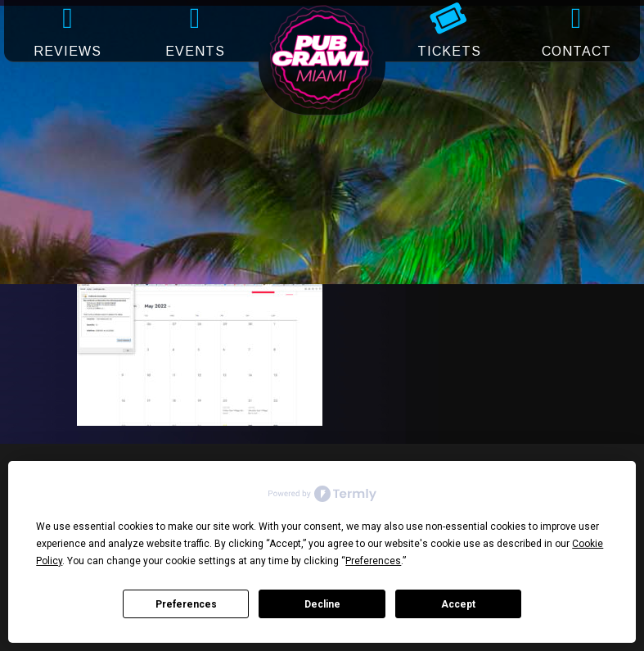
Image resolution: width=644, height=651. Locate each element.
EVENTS (195, 51)
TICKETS (449, 51)
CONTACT (576, 51)
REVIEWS (68, 51)
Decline (322, 604)
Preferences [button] (373, 561)
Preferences (186, 604)
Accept (458, 604)
